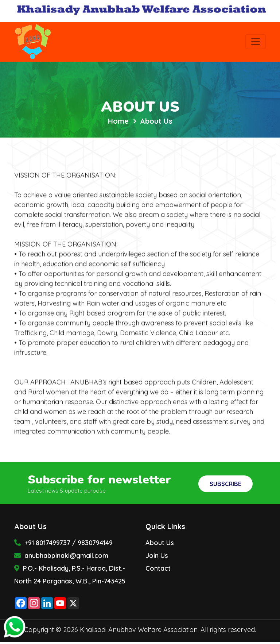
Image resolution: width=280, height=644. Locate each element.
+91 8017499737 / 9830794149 (63, 543)
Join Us (157, 556)
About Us (160, 543)
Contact (158, 568)
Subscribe (225, 484)
